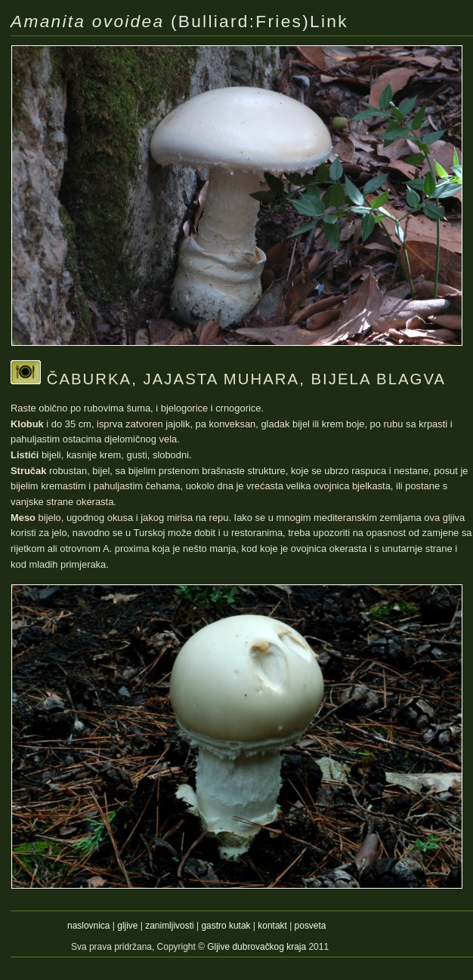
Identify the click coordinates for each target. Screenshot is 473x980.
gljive (127, 926)
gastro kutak (226, 926)
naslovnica (88, 926)
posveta (311, 926)
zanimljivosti (169, 926)
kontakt (272, 926)
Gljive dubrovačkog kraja (258, 947)
